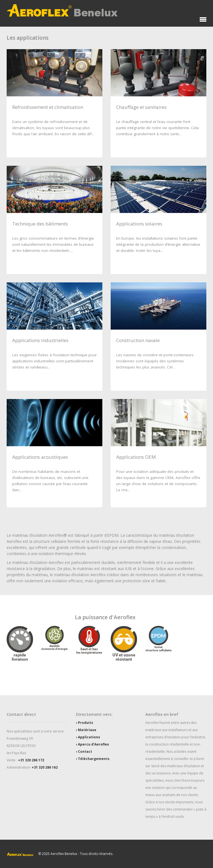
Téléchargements (94, 759)
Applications (89, 737)
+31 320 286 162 (45, 767)
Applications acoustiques (40, 457)
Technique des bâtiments (40, 224)
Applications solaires (139, 224)
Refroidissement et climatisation (48, 107)
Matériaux (87, 730)
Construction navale (138, 340)
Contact (85, 752)
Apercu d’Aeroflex (93, 744)
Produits (86, 723)
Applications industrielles (40, 340)
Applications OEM (136, 457)
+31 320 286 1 (29, 760)
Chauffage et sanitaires (141, 107)
